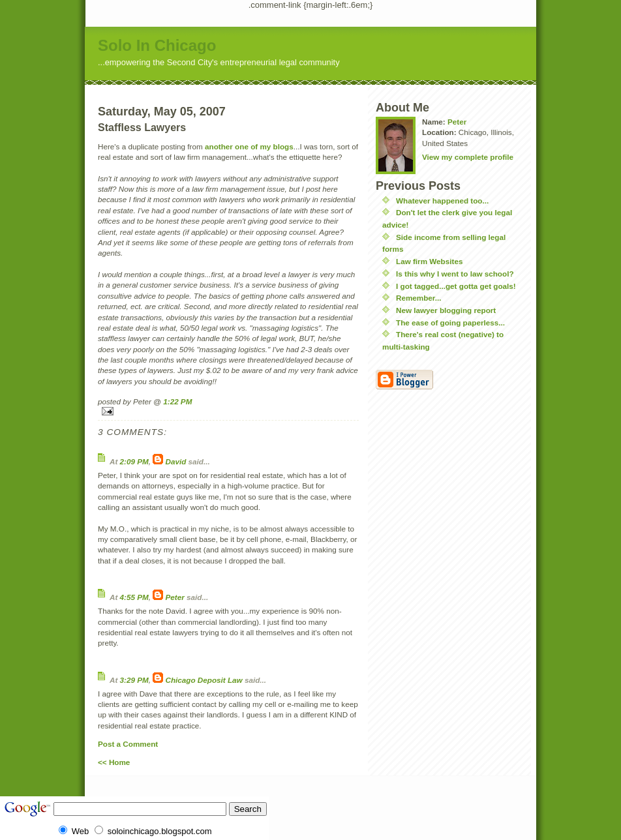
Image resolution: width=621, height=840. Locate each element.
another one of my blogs (249, 146)
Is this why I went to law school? (455, 274)
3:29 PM (134, 680)
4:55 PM (134, 597)
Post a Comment (128, 744)
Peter (175, 597)
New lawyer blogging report (446, 310)
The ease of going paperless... (450, 322)
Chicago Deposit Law (204, 680)
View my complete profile (468, 157)
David (176, 461)
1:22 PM (177, 401)
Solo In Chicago (157, 45)
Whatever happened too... (442, 201)
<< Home (114, 762)
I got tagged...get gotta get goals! (456, 286)
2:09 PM (134, 461)
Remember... (419, 298)
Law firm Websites (429, 261)
